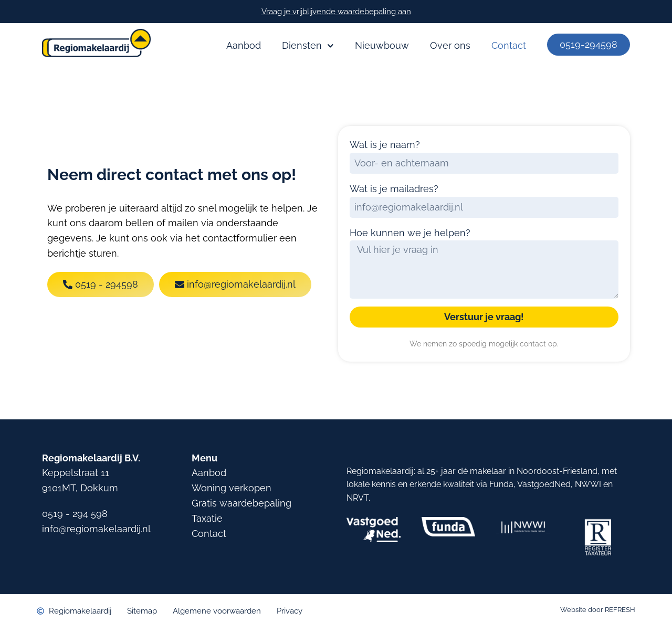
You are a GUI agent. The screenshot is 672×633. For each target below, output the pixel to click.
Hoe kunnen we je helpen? (410, 233)
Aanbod (244, 45)
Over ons (450, 45)
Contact (509, 45)
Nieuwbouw (382, 45)
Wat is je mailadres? (394, 189)
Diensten (308, 46)
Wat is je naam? (385, 145)
